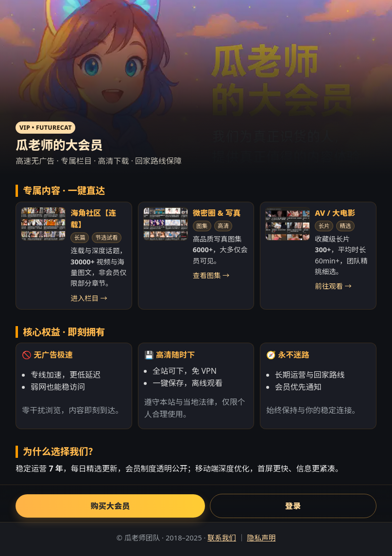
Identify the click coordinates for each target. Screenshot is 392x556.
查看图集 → (211, 275)
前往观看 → (333, 286)
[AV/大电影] (288, 224)
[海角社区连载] (43, 224)
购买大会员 (111, 506)
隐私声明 (261, 538)
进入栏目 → (89, 298)
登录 (293, 506)
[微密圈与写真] (166, 224)
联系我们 (222, 538)
